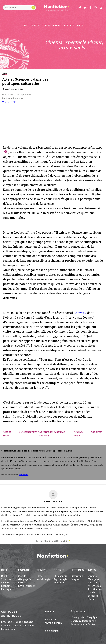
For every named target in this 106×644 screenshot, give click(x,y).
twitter (85, 8)
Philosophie (60, 576)
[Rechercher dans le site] (19, 8)
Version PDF (9, 102)
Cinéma (92, 576)
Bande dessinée (25, 622)
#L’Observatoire (28, 432)
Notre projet (78, 617)
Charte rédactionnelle (83, 621)
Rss (96, 8)
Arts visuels (95, 586)
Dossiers (52, 631)
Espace (35, 25)
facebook (80, 8)
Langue (75, 579)
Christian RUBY (16, 89)
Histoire (41, 576)
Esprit (57, 25)
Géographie (25, 579)
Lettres (69, 25)
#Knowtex (96, 432)
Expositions (8, 629)
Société (5, 583)
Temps (46, 25)
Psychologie (60, 579)
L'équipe (92, 617)
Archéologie (43, 579)
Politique (6, 589)
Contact (92, 624)
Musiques (93, 579)
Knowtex (80, 313)
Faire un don (78, 624)
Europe (22, 583)
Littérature (77, 576)
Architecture (95, 589)
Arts (80, 25)
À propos (78, 612)
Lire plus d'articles (52, 541)
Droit (4, 576)
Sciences (6, 579)
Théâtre (92, 583)
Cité (25, 25)
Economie (7, 586)
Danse (91, 599)
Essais (50, 612)
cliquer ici (24, 475)
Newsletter (101, 8)
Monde (22, 576)
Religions (59, 583)
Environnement (27, 586)
